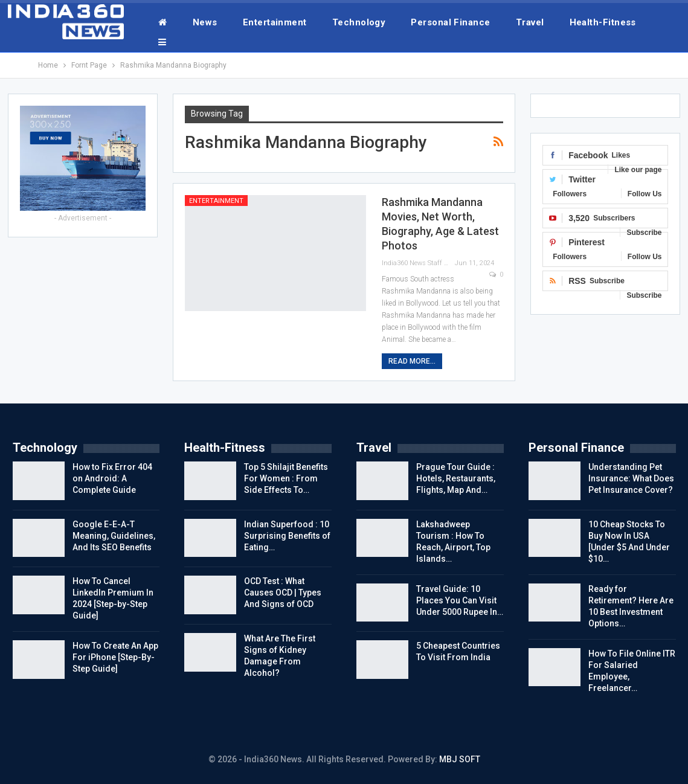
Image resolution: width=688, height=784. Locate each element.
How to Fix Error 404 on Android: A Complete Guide (112, 478)
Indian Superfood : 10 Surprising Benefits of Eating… (287, 536)
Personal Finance (450, 22)
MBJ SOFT (460, 759)
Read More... (412, 361)
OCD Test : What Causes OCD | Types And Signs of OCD (283, 593)
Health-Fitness (603, 22)
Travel (530, 22)
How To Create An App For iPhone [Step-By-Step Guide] (115, 657)
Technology (359, 22)
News (205, 22)
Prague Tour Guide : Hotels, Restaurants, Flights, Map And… (456, 478)
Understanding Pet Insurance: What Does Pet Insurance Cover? (631, 478)
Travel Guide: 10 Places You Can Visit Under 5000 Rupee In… (460, 600)
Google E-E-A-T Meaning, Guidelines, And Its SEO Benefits (114, 536)
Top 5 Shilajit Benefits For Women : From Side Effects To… (286, 478)
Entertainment (275, 22)
